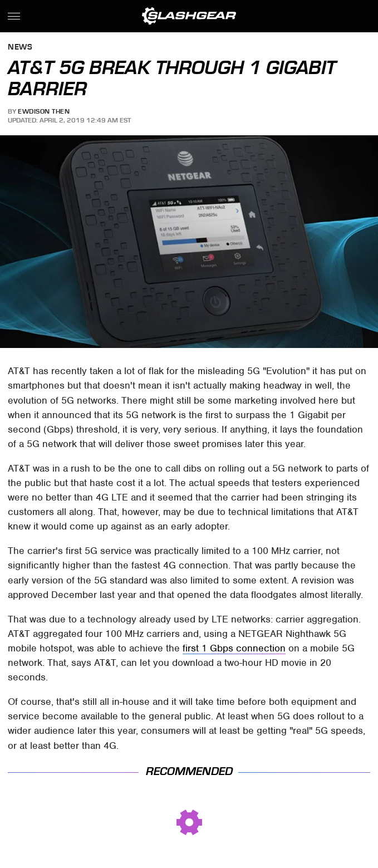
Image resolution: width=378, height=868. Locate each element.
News (20, 48)
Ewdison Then (44, 111)
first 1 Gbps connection (234, 648)
